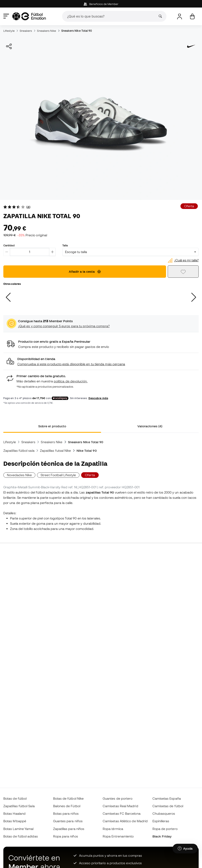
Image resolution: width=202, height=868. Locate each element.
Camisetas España (167, 798)
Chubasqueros (164, 813)
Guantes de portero (118, 798)
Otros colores (12, 284)
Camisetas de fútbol (168, 806)
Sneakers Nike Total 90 (77, 31)
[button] (101, 362)
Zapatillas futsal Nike (56, 451)
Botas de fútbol (15, 798)
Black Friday (162, 836)
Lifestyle (9, 31)
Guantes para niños (68, 821)
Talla (65, 245)
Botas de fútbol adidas (21, 836)
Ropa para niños (66, 836)
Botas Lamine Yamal (18, 829)
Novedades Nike (19, 475)
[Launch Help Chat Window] (185, 849)
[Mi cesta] (192, 16)
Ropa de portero (165, 829)
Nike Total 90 (87, 451)
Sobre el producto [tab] (52, 426)
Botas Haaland (14, 813)
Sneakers (26, 31)
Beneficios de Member (101, 4)
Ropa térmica (113, 829)
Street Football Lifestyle (58, 475)
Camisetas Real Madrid (120, 806)
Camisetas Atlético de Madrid (125, 821)
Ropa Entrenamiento (118, 836)
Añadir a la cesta (85, 271)
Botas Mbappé (15, 821)
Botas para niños (66, 813)
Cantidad (9, 245)
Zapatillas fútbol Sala (19, 806)
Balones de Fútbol (67, 806)
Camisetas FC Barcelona (122, 813)
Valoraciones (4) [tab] (150, 426)
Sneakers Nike (47, 31)
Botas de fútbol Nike (68, 798)
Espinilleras (161, 821)
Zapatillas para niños (69, 829)
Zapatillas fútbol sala (19, 451)
